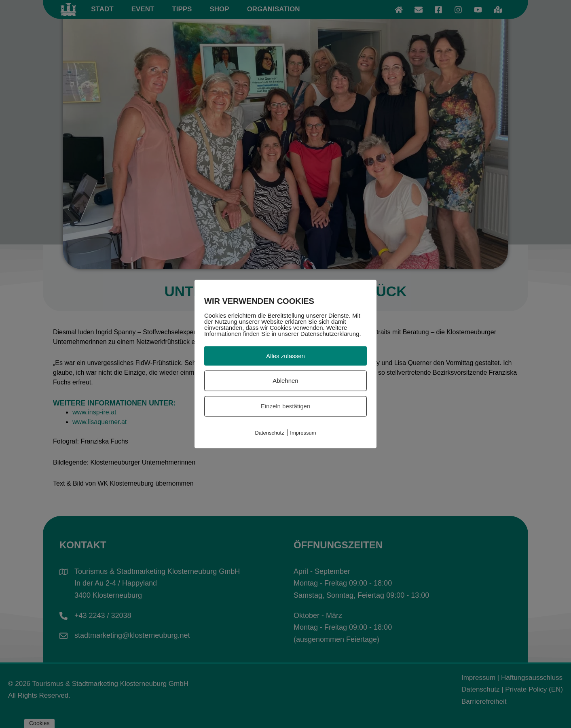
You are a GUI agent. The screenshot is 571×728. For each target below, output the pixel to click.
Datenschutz (269, 432)
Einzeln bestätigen (286, 406)
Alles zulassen (285, 356)
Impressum (303, 432)
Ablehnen (285, 381)
